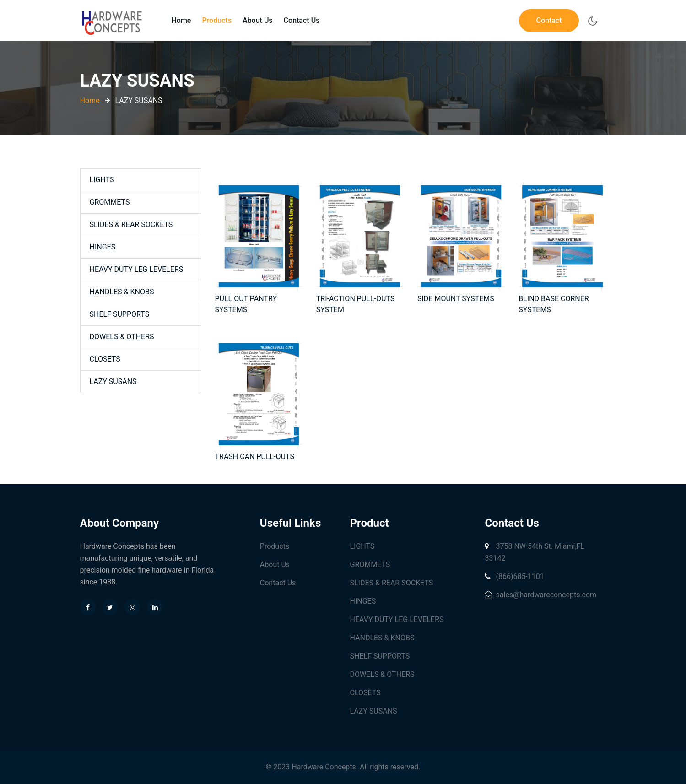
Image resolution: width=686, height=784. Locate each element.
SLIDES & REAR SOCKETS (131, 224)
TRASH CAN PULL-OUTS (255, 457)
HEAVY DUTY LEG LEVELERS (137, 269)
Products (217, 20)
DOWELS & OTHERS (122, 337)
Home (181, 20)
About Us (258, 20)
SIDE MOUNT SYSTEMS (456, 299)
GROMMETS (110, 202)
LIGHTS (102, 180)
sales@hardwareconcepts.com (540, 595)
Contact (549, 20)
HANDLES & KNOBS (122, 292)
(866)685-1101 (514, 576)
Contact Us (302, 20)
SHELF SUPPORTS (120, 314)
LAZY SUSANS (113, 381)
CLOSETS (105, 359)
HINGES (103, 247)
